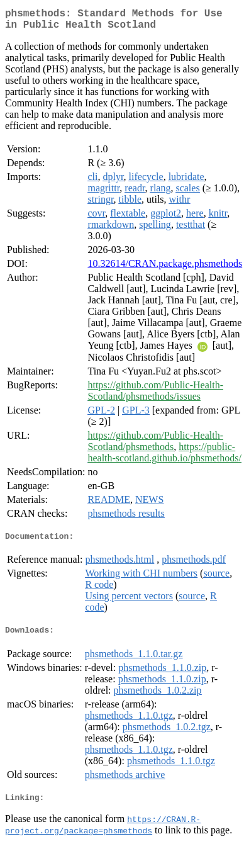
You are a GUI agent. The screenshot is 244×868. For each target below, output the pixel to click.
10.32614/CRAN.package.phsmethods (165, 268)
